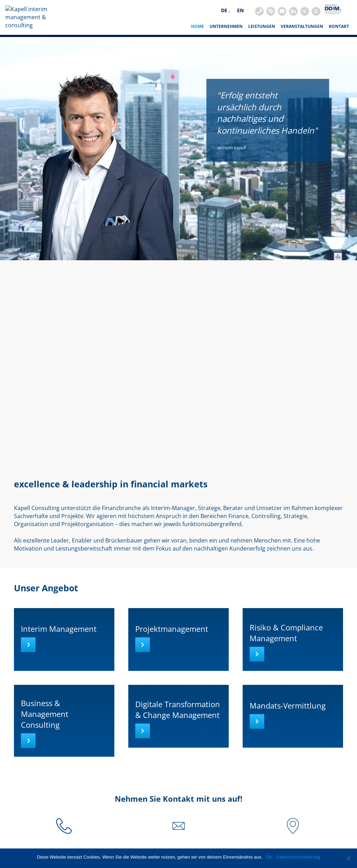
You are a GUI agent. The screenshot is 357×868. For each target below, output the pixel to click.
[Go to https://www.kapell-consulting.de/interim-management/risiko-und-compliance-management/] (293, 655)
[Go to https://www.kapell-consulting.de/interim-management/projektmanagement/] (178, 655)
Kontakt (339, 42)
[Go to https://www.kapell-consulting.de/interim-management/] (64, 655)
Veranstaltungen (302, 42)
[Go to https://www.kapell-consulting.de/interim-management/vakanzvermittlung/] (293, 732)
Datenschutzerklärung (298, 857)
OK (269, 857)
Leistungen (262, 42)
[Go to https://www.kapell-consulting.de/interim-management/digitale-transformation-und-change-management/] (178, 732)
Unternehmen (226, 42)
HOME (198, 42)
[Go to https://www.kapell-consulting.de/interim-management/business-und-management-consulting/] (64, 736)
